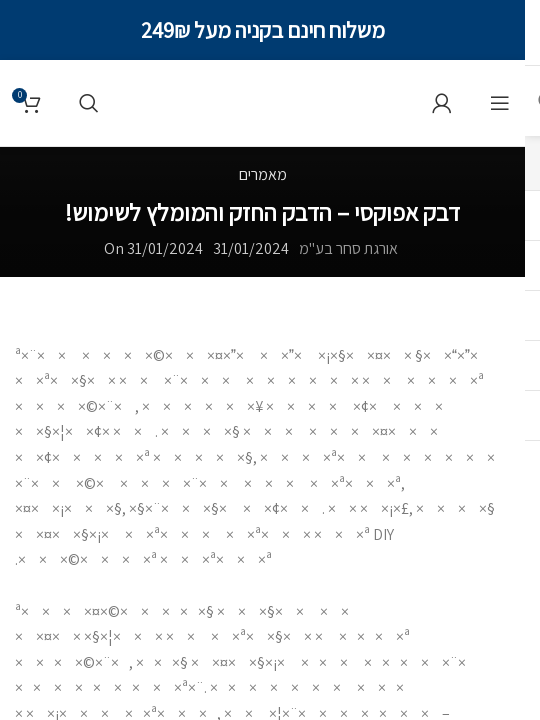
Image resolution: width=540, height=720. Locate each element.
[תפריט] (500, 103)
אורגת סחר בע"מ (348, 248)
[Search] (89, 103)
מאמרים (263, 174)
